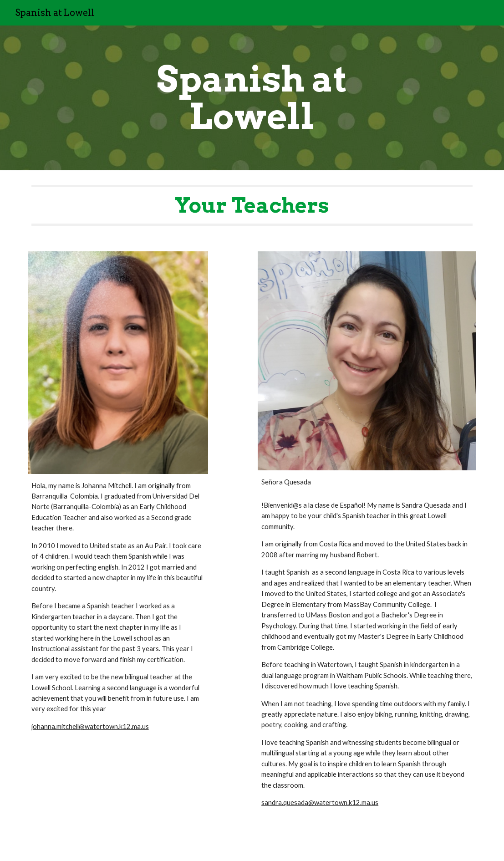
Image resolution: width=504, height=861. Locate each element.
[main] (252, 98)
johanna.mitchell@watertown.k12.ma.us (90, 726)
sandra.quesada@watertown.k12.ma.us (320, 802)
